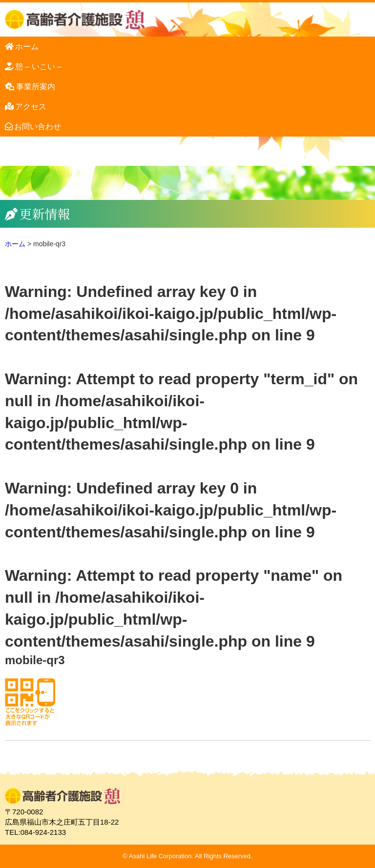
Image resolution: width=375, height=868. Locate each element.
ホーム (27, 47)
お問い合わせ (38, 127)
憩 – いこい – (38, 67)
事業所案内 (36, 87)
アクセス (31, 107)
